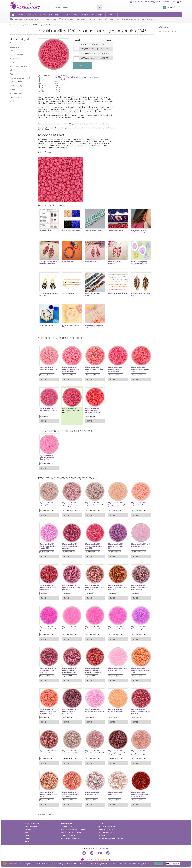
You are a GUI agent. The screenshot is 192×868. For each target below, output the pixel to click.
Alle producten (15, 25)
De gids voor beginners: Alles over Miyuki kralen (135, 261)
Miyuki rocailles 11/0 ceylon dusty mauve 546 (92, 499)
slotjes (13, 89)
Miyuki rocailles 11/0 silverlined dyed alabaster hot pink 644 (48, 541)
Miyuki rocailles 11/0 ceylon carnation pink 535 (47, 364)
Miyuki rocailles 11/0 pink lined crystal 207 (113, 664)
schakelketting (16, 86)
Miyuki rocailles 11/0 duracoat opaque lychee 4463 (92, 364)
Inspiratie (112, 15)
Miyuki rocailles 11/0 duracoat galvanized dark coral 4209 (91, 582)
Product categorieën (27, 15)
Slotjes (27, 837)
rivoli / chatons (16, 82)
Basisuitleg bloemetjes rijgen (113, 291)
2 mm (57, 85)
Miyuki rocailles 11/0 (69, 403)
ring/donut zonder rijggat (20, 78)
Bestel (43, 374)
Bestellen (169, 7)
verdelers (14, 101)
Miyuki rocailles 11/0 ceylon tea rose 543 (113, 705)
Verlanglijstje (153, 2)
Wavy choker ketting (46, 321)
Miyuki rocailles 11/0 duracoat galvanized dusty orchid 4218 (135, 582)
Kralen (27, 831)
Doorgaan (159, 863)
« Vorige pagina (46, 810)
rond (56, 83)
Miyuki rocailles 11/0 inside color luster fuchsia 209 (47, 624)
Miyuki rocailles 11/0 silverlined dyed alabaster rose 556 (91, 541)
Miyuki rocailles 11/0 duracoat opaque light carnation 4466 (70, 364)
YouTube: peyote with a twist (113, 230)
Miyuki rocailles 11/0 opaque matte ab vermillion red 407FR (91, 405)
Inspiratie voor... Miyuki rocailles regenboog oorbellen (135, 231)
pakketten (14, 74)
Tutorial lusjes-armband (91, 229)
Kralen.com (104, 831)
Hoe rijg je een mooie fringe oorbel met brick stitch (47, 262)
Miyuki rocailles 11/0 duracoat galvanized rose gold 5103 (47, 789)
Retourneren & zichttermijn (72, 828)
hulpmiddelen (15, 58)
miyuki (12, 70)
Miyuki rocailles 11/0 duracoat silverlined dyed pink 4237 (135, 706)
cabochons (14, 47)
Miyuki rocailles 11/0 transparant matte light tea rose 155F (114, 500)
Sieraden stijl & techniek (77, 15)
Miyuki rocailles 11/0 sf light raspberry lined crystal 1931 (48, 665)
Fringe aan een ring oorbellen (112, 261)
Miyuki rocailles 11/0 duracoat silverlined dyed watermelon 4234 (136, 789)
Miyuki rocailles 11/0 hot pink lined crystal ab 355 (48, 404)
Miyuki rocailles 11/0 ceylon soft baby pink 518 (91, 706)
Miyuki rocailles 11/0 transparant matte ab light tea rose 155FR (135, 748)
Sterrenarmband (67, 290)
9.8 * (154, 19)
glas (56, 77)
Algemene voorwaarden (70, 834)
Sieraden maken (56, 15)
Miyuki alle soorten (78, 77)
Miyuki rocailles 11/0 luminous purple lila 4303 (135, 624)
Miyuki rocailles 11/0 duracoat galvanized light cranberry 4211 (47, 582)
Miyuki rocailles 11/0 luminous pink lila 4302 (114, 623)
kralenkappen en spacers (20, 66)
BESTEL (83, 66)
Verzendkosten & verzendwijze (73, 825)
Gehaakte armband (68, 260)
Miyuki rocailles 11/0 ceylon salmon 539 (135, 499)
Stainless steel (16, 93)
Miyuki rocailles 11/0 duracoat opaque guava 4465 (136, 364)
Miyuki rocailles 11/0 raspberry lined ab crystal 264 (113, 541)
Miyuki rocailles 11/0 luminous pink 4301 (91, 623)
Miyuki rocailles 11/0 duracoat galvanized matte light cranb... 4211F (91, 666)
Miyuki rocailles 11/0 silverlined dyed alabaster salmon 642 (69, 789)
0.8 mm (57, 87)
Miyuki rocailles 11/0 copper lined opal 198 (69, 747)
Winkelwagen (165, 27)
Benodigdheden (31, 822)
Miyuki (27, 834)
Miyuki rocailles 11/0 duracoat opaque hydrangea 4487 (69, 706)
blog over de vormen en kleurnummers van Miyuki (89, 124)
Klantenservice (168, 2)
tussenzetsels (16, 97)
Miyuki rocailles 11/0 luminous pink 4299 (69, 623)
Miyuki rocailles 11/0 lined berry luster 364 (47, 747)
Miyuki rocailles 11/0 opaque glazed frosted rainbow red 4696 (113, 748)
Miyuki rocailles (64, 77)
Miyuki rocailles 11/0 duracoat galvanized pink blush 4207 (113, 582)
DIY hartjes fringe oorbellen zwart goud (47, 291)
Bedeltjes (28, 825)
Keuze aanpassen (173, 863)
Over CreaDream (68, 822)
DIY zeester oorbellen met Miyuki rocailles (70, 322)
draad (12, 51)
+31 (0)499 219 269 (106, 825)
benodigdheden (16, 43)
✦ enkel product (92, 77)
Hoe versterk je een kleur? (70, 229)
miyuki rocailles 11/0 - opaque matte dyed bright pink (41, 25)
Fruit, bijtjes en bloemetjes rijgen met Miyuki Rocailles (92, 322)
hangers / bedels (17, 55)
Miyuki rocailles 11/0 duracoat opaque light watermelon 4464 (48, 706)
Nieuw (42, 15)
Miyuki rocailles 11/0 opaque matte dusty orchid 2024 (69, 500)
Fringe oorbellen (89, 260)
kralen (12, 62)
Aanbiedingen (98, 15)
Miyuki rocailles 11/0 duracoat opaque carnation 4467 (113, 364)
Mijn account (136, 2)
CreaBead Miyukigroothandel (110, 834)
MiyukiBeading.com (107, 828)
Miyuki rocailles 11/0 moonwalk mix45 (91, 788)
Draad (27, 828)
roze (56, 81)
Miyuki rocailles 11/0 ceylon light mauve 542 (48, 499)
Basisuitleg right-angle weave (91, 291)
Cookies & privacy (68, 831)
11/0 (61, 85)
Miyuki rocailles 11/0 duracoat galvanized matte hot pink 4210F (69, 665)
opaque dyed (60, 79)
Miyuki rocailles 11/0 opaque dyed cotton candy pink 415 (47, 452)
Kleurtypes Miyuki (45, 229)
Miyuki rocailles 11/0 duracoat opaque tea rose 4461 (135, 665)
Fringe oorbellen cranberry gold (136, 291)
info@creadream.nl (106, 822)
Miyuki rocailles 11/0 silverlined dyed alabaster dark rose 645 (70, 541)
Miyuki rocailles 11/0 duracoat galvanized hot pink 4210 (70, 582)
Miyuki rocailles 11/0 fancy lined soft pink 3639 (91, 748)
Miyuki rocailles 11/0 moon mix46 (113, 788)
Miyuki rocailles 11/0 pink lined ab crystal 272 (136, 540)
